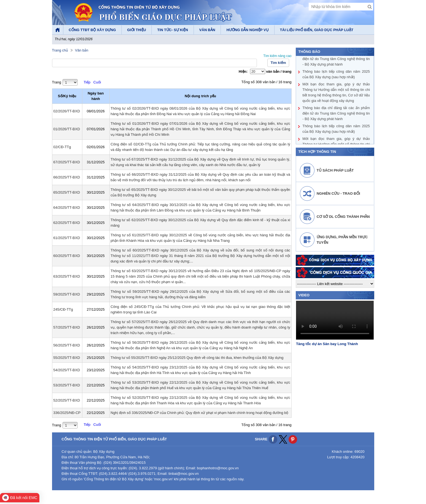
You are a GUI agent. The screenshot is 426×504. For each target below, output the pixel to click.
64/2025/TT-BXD (67, 208)
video (304, 295)
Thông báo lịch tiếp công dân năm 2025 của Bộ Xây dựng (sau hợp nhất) (336, 75)
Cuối (97, 82)
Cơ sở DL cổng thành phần (343, 217)
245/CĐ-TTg (63, 309)
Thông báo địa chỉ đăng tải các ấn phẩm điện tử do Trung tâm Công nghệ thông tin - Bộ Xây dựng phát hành (336, 59)
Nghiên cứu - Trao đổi (338, 193)
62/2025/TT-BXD (67, 223)
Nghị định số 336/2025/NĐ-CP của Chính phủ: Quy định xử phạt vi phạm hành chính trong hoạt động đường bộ (200, 413)
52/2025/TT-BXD (67, 400)
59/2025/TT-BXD (67, 294)
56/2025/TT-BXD (67, 345)
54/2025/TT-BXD (67, 370)
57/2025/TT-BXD (67, 327)
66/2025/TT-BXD (67, 177)
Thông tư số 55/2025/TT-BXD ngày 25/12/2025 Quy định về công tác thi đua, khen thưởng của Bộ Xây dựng (197, 358)
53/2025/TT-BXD (67, 385)
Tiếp (87, 82)
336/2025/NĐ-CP (67, 413)
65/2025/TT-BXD (67, 192)
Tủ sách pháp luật (335, 170)
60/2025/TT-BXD (67, 256)
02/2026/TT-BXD (67, 111)
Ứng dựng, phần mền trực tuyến (342, 240)
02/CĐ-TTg (62, 147)
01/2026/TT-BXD (67, 129)
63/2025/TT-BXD (67, 276)
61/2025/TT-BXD (67, 238)
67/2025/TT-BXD (67, 162)
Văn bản (82, 50)
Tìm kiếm (278, 63)
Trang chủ (60, 50)
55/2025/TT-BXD (67, 358)
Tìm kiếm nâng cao (277, 56)
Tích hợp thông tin (317, 152)
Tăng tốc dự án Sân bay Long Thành (327, 344)
